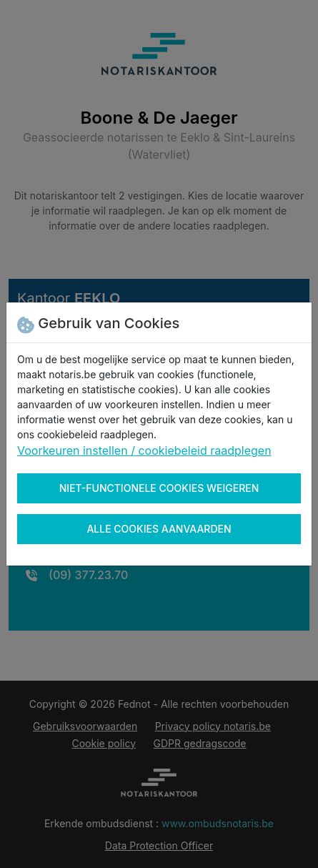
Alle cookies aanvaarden (159, 529)
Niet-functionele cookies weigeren (159, 488)
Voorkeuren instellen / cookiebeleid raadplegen (144, 450)
